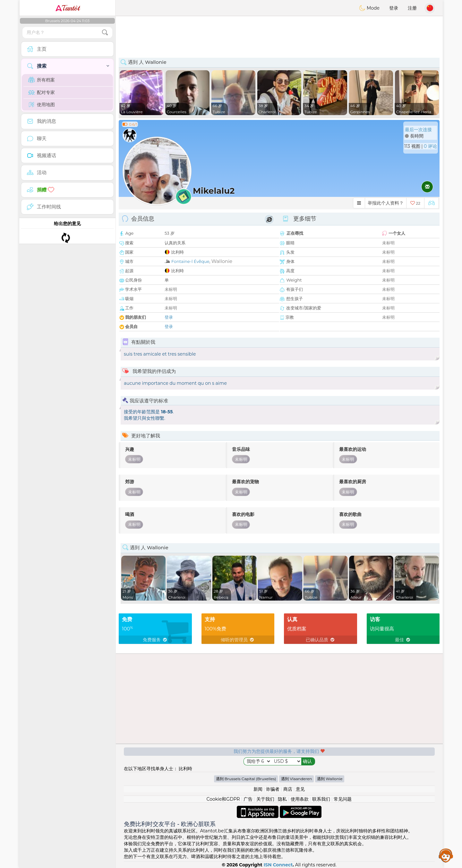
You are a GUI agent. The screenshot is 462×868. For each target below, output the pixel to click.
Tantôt (68, 8)
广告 (248, 799)
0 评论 (430, 146)
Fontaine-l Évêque (190, 261)
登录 (394, 8)
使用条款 (300, 799)
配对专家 (42, 92)
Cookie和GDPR (223, 799)
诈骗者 (273, 789)
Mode (369, 8)
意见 (300, 789)
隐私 (282, 799)
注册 (412, 8)
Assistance (446, 855)
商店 (288, 789)
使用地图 (42, 105)
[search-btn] (105, 33)
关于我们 (265, 799)
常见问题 (343, 799)
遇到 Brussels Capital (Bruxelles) (246, 779)
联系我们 (321, 799)
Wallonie (222, 261)
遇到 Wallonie (330, 779)
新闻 (258, 789)
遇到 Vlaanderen (296, 779)
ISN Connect (278, 865)
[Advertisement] (279, 34)
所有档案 (42, 80)
